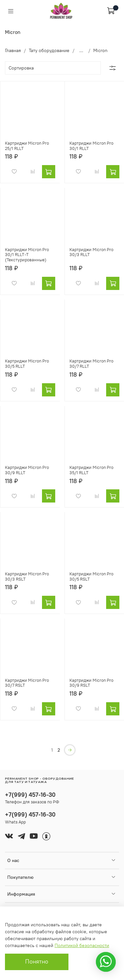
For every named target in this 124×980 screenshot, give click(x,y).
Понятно (37, 962)
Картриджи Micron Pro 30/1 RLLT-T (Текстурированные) (27, 255)
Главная (13, 50)
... (81, 50)
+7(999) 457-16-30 (30, 795)
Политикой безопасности (82, 945)
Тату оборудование (49, 50)
